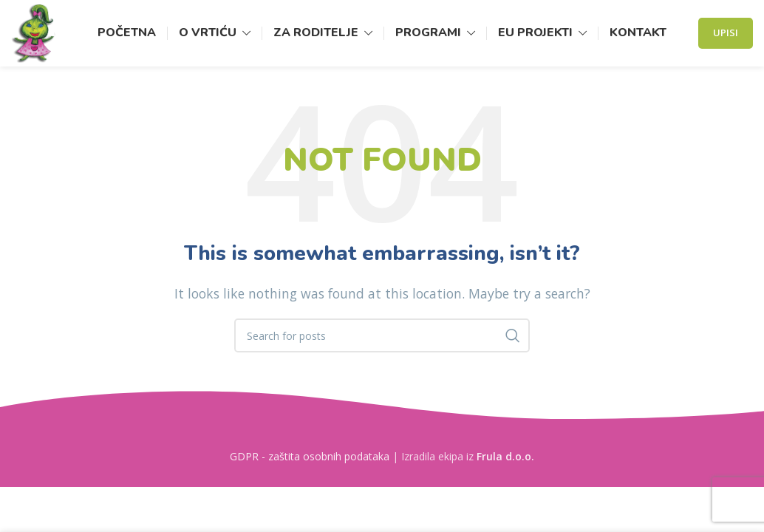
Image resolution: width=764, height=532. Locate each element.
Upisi (726, 33)
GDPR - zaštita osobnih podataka (310, 456)
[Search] (382, 335)
